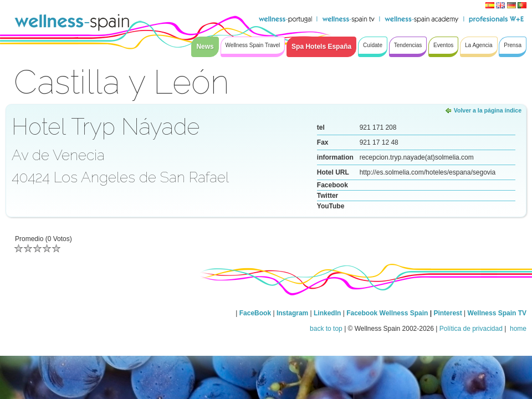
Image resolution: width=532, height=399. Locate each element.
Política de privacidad (471, 329)
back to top (326, 329)
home (517, 329)
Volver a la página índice (488, 110)
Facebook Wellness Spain (387, 313)
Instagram (292, 313)
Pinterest (449, 313)
